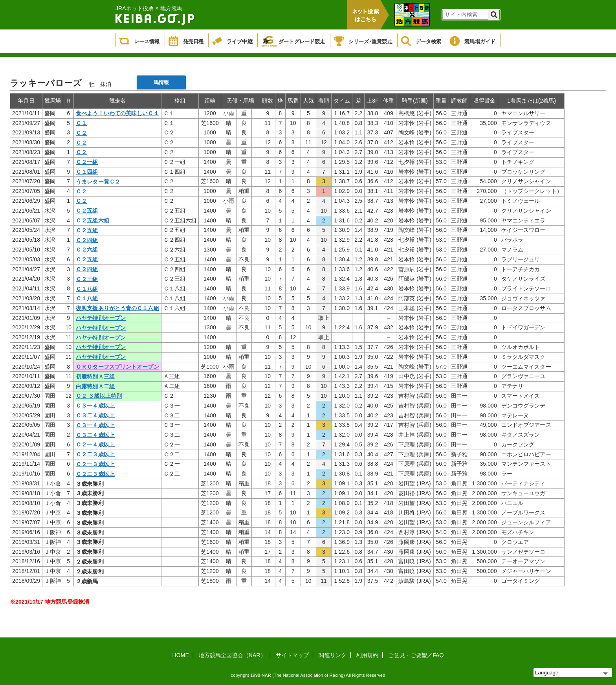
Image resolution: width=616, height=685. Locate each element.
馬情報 (161, 82)
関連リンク (333, 655)
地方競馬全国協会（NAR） (232, 655)
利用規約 (367, 655)
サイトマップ (292, 655)
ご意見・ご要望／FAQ (416, 655)
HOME (181, 655)
